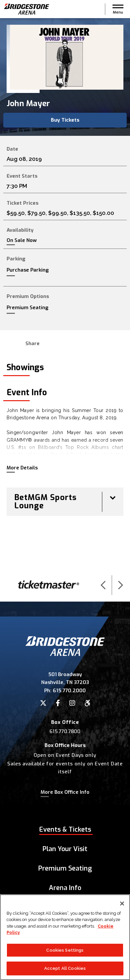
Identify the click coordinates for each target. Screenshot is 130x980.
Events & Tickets (65, 830)
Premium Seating (28, 308)
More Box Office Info (65, 792)
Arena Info (65, 888)
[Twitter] (43, 703)
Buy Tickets (65, 120)
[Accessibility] (87, 703)
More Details (22, 468)
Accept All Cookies (65, 969)
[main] (65, 293)
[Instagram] (72, 703)
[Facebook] (58, 703)
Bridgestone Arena (26, 9)
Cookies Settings (65, 950)
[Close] (122, 904)
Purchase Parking (28, 270)
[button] (118, 9)
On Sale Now (22, 240)
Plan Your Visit (65, 849)
